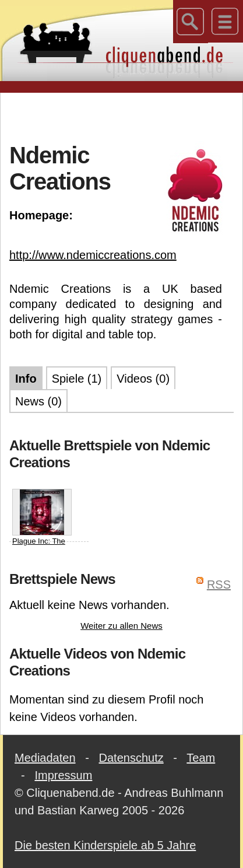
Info (26, 379)
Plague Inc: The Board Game (42, 523)
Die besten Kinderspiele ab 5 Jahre (105, 845)
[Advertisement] (126, 116)
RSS (219, 584)
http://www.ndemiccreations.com (93, 255)
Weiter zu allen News (122, 626)
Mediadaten (45, 758)
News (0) (38, 401)
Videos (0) (143, 379)
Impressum (63, 775)
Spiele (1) (77, 379)
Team (201, 758)
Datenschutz (131, 758)
